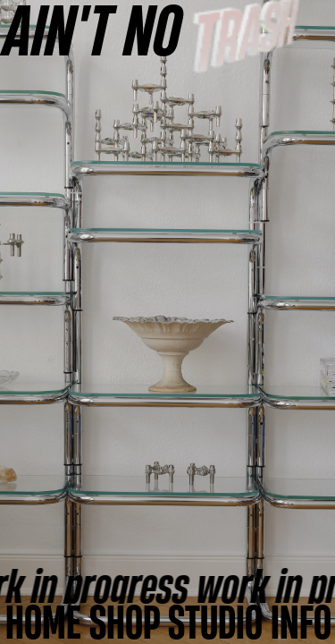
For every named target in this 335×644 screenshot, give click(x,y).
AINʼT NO (93, 29)
